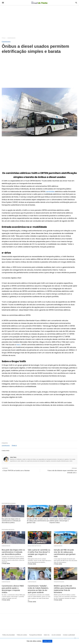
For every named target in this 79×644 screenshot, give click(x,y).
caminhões (50, 192)
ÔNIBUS (14, 446)
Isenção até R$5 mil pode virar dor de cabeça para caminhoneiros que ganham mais (38, 521)
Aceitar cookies (47, 641)
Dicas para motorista (34, 546)
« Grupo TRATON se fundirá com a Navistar (16, 471)
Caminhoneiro (11, 38)
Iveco (18, 345)
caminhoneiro (6, 446)
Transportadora (59, 582)
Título (4, 38)
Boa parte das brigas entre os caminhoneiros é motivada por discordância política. (11, 521)
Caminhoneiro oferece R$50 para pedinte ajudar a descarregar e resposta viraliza (60, 521)
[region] (39, 20)
